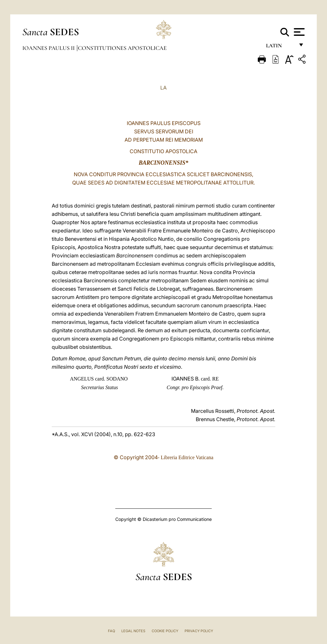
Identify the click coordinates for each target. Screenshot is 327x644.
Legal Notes (133, 631)
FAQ (111, 631)
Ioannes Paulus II (49, 48)
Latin (280, 47)
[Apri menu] (298, 32)
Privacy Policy (199, 631)
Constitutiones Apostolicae (122, 48)
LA (163, 88)
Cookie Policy (165, 631)
